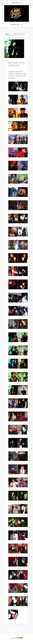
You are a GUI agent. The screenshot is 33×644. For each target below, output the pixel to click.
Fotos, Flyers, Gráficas (19, 34)
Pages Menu (17, 3)
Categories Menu (16, 25)
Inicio (9, 34)
